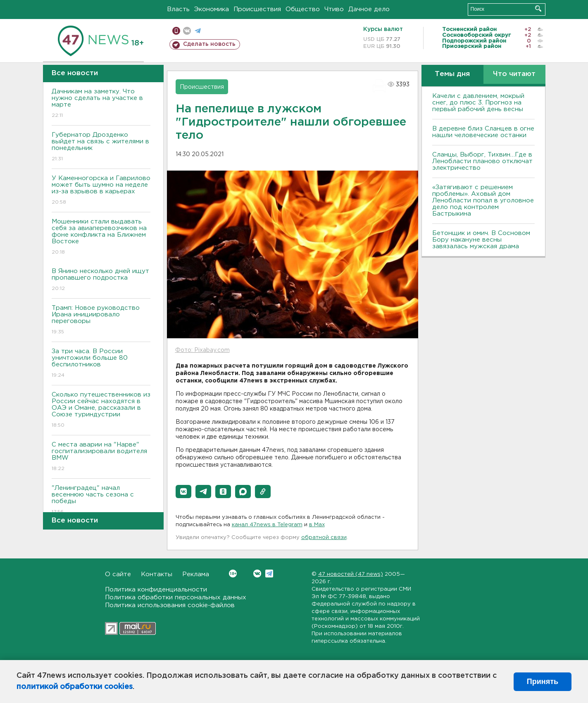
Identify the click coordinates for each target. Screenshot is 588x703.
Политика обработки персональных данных (176, 597)
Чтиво (334, 9)
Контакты (157, 574)
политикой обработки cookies (75, 687)
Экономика (212, 9)
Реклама (196, 574)
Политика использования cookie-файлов (170, 605)
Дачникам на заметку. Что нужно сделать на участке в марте (101, 104)
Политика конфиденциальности (156, 590)
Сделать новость (209, 44)
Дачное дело (369, 9)
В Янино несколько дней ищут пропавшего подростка (101, 280)
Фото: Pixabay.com (202, 350)
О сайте (118, 574)
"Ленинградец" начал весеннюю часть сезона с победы (101, 500)
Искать (538, 8)
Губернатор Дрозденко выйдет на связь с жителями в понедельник (101, 147)
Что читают (514, 74)
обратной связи (324, 538)
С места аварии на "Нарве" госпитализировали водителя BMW (101, 457)
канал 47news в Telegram (267, 525)
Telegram (269, 574)
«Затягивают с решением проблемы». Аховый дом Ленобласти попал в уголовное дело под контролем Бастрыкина (483, 201)
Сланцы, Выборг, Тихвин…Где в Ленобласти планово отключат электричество (482, 161)
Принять (543, 682)
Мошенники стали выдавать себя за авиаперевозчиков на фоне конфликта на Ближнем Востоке (101, 237)
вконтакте (187, 31)
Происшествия (257, 9)
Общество (303, 9)
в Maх (317, 525)
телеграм (198, 31)
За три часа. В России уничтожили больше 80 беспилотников (101, 364)
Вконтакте (233, 574)
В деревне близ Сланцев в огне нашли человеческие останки (483, 132)
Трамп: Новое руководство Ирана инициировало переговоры (101, 320)
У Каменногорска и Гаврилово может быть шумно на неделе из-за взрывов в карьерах (101, 191)
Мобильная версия (176, 31)
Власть (178, 9)
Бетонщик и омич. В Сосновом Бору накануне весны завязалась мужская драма (481, 240)
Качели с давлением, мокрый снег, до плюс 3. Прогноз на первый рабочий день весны (478, 103)
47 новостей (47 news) (351, 574)
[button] (183, 492)
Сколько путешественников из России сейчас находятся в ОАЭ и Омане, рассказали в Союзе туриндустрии (101, 410)
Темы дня (452, 74)
